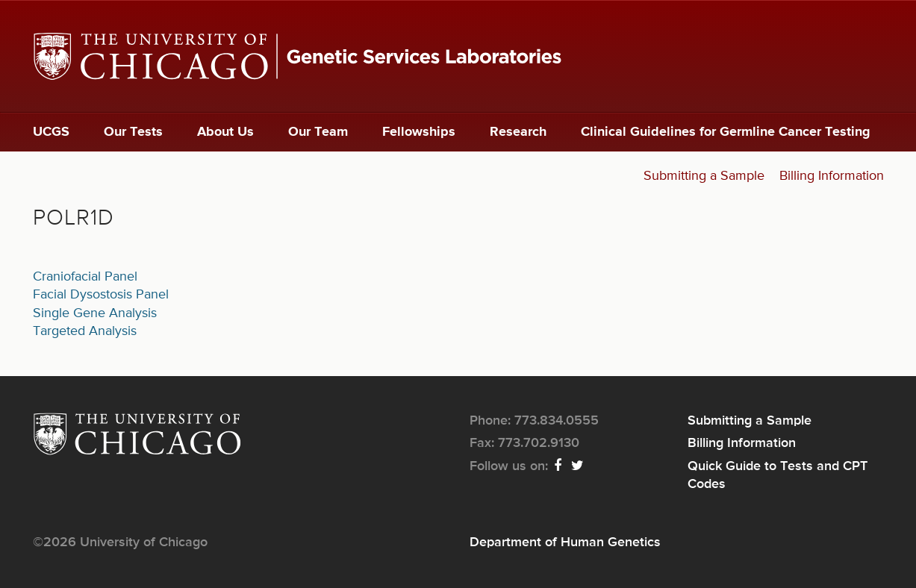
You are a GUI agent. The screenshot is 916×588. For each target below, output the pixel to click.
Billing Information (832, 176)
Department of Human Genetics (565, 542)
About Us (225, 132)
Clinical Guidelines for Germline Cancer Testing (726, 132)
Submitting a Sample (704, 176)
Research (518, 132)
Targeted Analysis (85, 331)
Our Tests (133, 132)
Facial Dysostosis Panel (101, 295)
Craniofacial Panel (85, 277)
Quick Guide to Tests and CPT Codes (778, 475)
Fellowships (419, 132)
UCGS (51, 132)
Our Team (318, 132)
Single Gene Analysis (95, 313)
